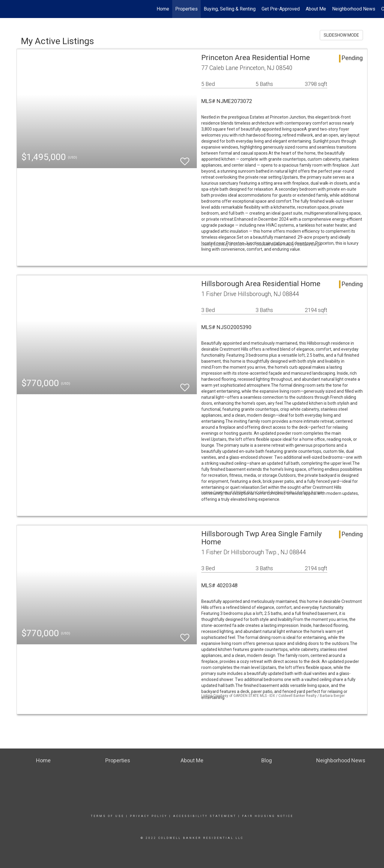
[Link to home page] (8, 9)
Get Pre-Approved (281, 9)
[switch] (185, 159)
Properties (186, 9)
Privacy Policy (149, 816)
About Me (316, 9)
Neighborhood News (354, 9)
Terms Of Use (108, 816)
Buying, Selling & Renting (230, 9)
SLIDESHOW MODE (341, 35)
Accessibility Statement (205, 816)
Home (163, 9)
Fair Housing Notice (268, 816)
